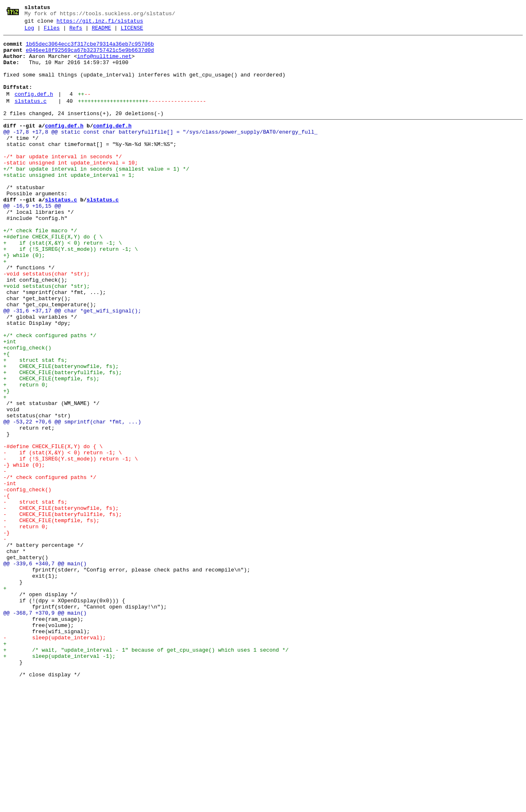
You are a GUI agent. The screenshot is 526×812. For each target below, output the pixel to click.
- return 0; (26, 625)
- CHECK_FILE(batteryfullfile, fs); (63, 611)
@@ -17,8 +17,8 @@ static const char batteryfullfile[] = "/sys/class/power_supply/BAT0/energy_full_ (160, 152)
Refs (76, 32)
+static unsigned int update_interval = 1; (69, 204)
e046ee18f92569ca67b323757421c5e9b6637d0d (90, 56)
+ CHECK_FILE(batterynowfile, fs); (61, 433)
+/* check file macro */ (40, 270)
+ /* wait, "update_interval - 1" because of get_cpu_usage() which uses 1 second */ (146, 773)
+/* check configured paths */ (50, 396)
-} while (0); (24, 551)
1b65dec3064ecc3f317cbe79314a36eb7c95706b (90, 49)
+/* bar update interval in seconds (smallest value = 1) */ (96, 196)
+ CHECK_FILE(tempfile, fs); (51, 448)
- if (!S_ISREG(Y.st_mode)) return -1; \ (71, 544)
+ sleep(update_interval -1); (59, 781)
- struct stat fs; (35, 596)
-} (7, 633)
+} (7, 463)
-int (10, 574)
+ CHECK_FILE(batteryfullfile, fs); (63, 440)
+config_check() (27, 411)
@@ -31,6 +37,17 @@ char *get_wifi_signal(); (72, 366)
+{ (7, 418)
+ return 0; (26, 455)
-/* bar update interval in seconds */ (63, 181)
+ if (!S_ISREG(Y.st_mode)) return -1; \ (71, 292)
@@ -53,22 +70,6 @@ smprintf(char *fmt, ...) (72, 500)
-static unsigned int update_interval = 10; (71, 189)
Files (52, 32)
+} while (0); (24, 300)
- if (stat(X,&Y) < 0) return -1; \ (63, 537)
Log (29, 32)
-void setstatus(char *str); (47, 322)
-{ (7, 588)
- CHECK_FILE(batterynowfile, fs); (61, 603)
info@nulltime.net (104, 64)
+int (10, 403)
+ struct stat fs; (35, 426)
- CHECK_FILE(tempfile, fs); (51, 618)
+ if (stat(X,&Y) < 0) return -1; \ (63, 285)
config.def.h (34, 109)
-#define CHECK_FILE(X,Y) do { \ (53, 529)
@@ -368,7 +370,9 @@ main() (45, 729)
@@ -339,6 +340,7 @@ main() (45, 670)
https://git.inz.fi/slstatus (100, 23)
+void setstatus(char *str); (47, 337)
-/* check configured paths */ (50, 566)
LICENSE (132, 32)
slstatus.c (30, 117)
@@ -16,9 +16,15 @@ (32, 241)
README (101, 32)
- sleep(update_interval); (55, 759)
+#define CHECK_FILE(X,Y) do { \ (53, 278)
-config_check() (27, 581)
